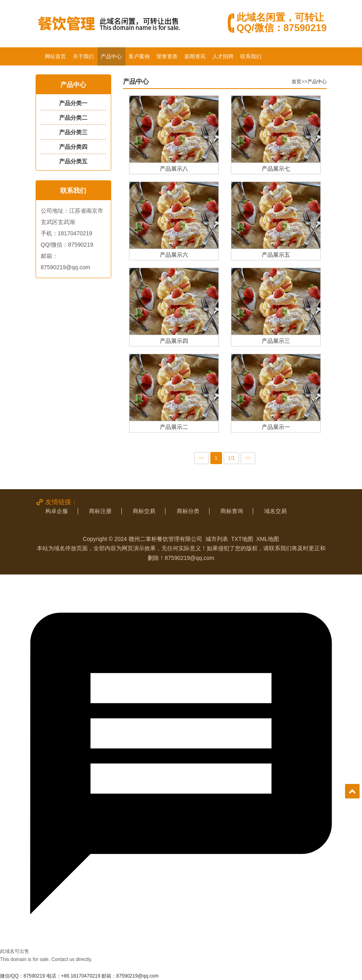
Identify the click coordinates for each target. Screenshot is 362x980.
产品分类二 (73, 118)
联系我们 (251, 56)
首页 (296, 82)
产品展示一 (276, 427)
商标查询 (232, 511)
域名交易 (275, 511)
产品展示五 (276, 255)
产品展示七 (276, 168)
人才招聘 (223, 56)
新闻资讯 (195, 56)
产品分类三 (73, 132)
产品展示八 (174, 168)
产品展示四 (174, 341)
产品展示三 (276, 341)
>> (248, 458)
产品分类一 (73, 103)
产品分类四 (73, 147)
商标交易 (144, 511)
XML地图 (268, 539)
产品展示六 (174, 255)
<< (201, 458)
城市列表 (217, 539)
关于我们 (83, 56)
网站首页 (55, 56)
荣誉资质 (167, 56)
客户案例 (139, 56)
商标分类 (188, 511)
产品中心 (111, 56)
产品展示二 (174, 427)
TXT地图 (242, 539)
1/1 (232, 458)
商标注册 (100, 511)
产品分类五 (73, 161)
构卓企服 (57, 511)
